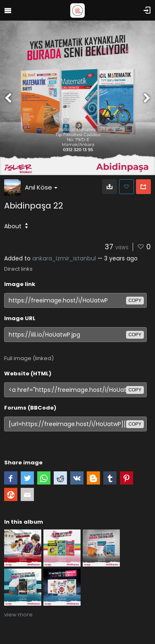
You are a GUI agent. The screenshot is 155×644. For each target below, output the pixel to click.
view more (18, 615)
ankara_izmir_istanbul (64, 258)
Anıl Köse (41, 187)
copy (135, 300)
